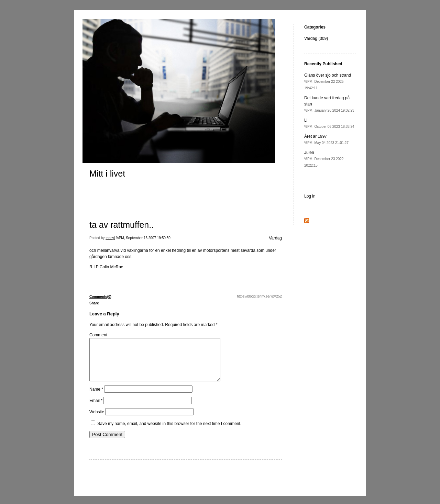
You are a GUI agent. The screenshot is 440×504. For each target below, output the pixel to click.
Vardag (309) (316, 38)
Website (97, 420)
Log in (310, 196)
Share (94, 303)
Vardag (275, 238)
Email (96, 409)
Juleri (324, 159)
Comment (98, 335)
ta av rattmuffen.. (122, 225)
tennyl (110, 238)
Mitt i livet (107, 173)
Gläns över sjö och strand (328, 81)
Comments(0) (100, 297)
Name (96, 397)
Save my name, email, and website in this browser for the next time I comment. (169, 432)
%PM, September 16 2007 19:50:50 (143, 238)
